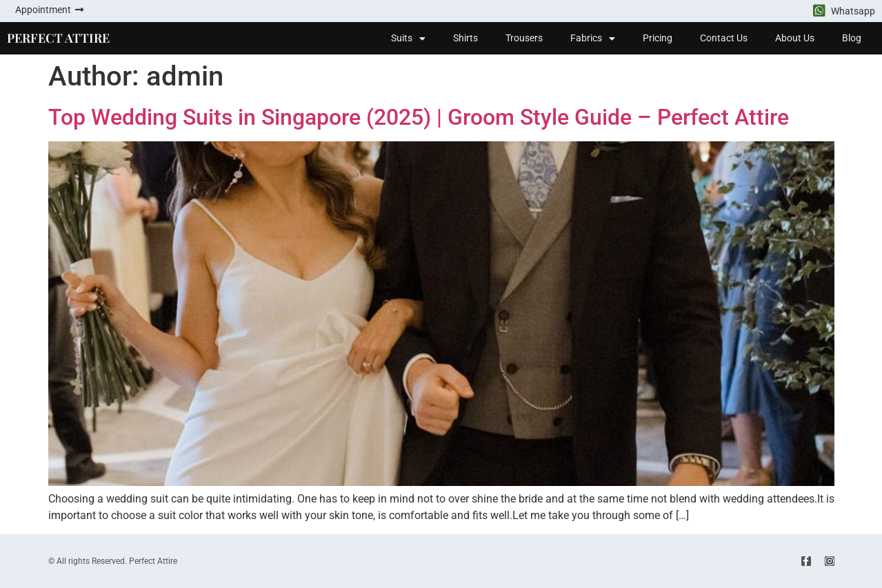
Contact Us (724, 38)
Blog (852, 38)
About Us (795, 38)
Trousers (524, 38)
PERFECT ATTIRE (58, 38)
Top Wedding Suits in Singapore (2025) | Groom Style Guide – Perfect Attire (419, 117)
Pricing (658, 38)
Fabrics (593, 39)
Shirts (465, 38)
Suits (408, 39)
